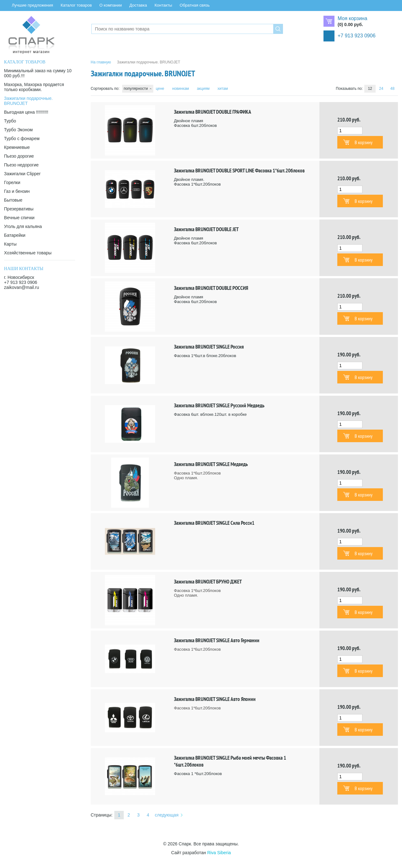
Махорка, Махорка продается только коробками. (34, 87)
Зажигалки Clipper (22, 174)
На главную (101, 62)
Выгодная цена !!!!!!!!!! (26, 112)
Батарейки (15, 235)
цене (160, 89)
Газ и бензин (17, 191)
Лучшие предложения (33, 5)
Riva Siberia (219, 853)
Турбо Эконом (18, 130)
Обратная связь (195, 5)
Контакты (163, 5)
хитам (223, 89)
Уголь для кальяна (23, 226)
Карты (10, 244)
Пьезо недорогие (21, 165)
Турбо (10, 121)
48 (392, 89)
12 (370, 89)
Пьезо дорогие (19, 156)
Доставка (138, 5)
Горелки (12, 182)
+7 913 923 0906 (357, 36)
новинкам (180, 89)
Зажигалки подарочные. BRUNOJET (28, 101)
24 (381, 89)
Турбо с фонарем (22, 138)
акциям (203, 89)
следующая (167, 815)
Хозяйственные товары (28, 253)
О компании (111, 5)
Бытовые (13, 200)
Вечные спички (19, 218)
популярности (136, 89)
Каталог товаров (76, 5)
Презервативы (19, 209)
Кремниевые (17, 147)
